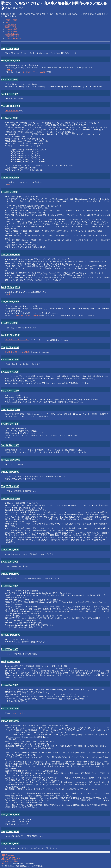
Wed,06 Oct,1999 (10, 61)
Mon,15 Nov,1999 (11, 409)
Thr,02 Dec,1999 (10, 549)
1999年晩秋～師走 (12, 36)
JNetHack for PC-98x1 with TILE (35, 72)
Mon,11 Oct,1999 (10, 106)
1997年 (8, 22)
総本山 (10, 70)
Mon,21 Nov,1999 (11, 460)
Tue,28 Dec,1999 (10, 831)
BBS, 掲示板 (7, 864)
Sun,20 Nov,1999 (10, 445)
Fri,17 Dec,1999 (10, 649)
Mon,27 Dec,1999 (11, 815)
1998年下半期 (10, 27)
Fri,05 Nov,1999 (10, 359)
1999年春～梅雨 (11, 32)
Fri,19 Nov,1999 (10, 424)
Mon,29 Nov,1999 (11, 498)
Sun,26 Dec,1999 (10, 721)
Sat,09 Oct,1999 (10, 94)
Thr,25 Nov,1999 (10, 486)
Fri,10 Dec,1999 (10, 586)
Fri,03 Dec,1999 (10, 562)
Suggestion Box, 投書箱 (11, 861)
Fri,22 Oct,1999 (10, 192)
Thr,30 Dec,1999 (10, 844)
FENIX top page (8, 855)
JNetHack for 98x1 (12, 111)
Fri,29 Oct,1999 (10, 323)
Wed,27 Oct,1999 (10, 287)
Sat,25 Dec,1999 (10, 709)
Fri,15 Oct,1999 (10, 118)
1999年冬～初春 (11, 29)
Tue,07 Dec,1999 (10, 574)
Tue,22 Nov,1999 (10, 472)
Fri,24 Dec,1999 (10, 685)
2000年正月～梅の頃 (13, 38)
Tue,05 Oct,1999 (10, 48)
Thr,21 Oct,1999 (10, 177)
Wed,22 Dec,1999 (10, 661)
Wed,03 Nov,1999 (11, 335)
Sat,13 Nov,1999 (10, 391)
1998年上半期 (10, 25)
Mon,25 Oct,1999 (10, 254)
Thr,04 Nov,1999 (10, 347)
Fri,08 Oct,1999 (10, 80)
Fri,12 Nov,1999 (10, 372)
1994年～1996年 (11, 20)
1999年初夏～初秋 (12, 34)
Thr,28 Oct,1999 (10, 302)
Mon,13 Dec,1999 (11, 635)
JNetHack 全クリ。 (20, 713)
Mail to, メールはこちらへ (12, 859)
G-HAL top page (9, 857)
